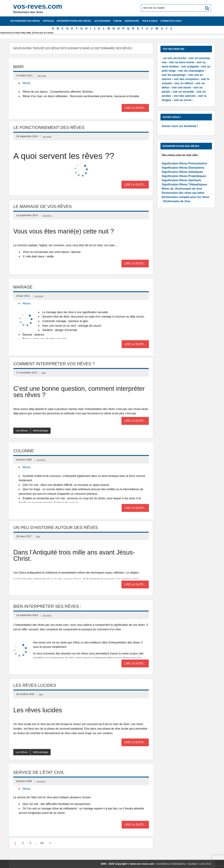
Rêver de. (168, 189)
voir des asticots (185, 96)
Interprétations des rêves (74, 21)
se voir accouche (175, 58)
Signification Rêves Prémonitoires (184, 163)
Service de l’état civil (39, 772)
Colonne (24, 451)
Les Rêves (22, 431)
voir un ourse (183, 100)
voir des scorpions (186, 79)
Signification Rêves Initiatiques (182, 172)
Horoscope (132, 21)
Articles (48, 21)
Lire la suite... (135, 108)
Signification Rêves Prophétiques (184, 176)
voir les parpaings (174, 75)
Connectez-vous (171, 21)
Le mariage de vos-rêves (42, 206)
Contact (192, 864)
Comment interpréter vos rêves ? (54, 364)
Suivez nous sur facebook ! (180, 126)
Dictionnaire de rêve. (189, 189)
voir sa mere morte (182, 62)
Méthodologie (40, 431)
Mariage (23, 287)
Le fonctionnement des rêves (49, 127)
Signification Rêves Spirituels (181, 180)
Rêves (27, 83)
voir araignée (190, 66)
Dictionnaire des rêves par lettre (183, 193)
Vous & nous (150, 21)
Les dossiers (102, 21)
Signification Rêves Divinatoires (183, 168)
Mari (18, 67)
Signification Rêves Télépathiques (184, 184)
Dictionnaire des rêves (25, 21)
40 (42, 843)
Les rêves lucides (35, 685)
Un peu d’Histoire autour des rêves (56, 527)
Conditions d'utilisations (171, 864)
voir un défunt (184, 83)
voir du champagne (191, 71)
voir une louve (181, 87)
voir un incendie (183, 92)
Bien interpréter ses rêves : (47, 606)
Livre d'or (205, 864)
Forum (118, 21)
